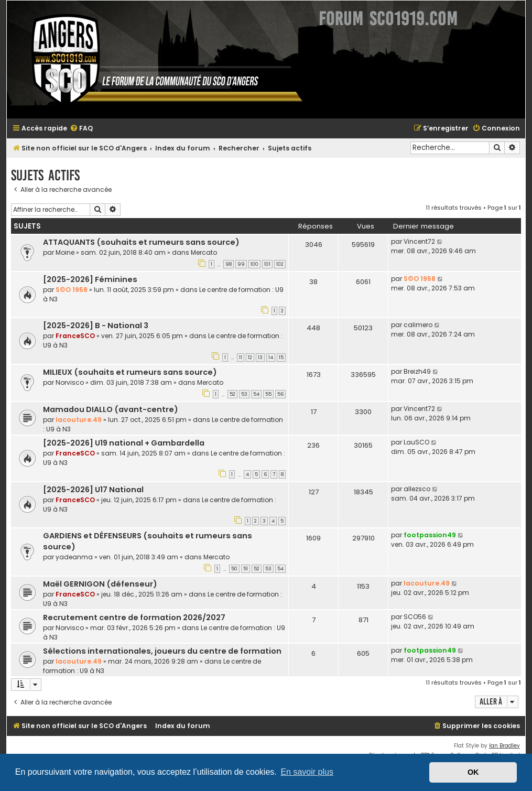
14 (271, 357)
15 (281, 357)
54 (256, 394)
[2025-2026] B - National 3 (96, 326)
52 (232, 394)
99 (241, 264)
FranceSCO (75, 336)
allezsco (417, 489)
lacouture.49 (79, 420)
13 (260, 357)
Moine (65, 252)
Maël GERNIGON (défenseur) (100, 584)
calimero (418, 325)
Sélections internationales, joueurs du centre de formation (162, 651)
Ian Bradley (504, 746)
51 (246, 569)
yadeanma (74, 557)
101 (267, 264)
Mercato (204, 252)
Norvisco (70, 382)
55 (268, 394)
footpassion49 (430, 535)
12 (250, 357)
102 (280, 264)
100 (254, 264)
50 (234, 569)
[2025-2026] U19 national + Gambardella (124, 443)
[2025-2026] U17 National (93, 490)
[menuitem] (81, 129)
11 (241, 357)
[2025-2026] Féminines (90, 279)
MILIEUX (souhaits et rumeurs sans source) (130, 372)
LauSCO (416, 442)
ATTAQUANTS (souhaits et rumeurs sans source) (141, 242)
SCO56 (415, 617)
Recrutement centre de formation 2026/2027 (134, 617)
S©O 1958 (72, 290)
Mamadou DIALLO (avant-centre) (111, 409)
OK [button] (473, 772)
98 (229, 264)
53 (244, 394)
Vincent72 (419, 241)
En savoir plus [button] (307, 772)
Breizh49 (417, 371)
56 (280, 394)
